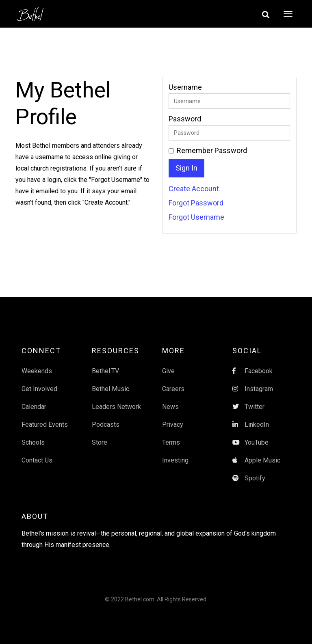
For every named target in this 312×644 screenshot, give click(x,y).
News (170, 407)
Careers (173, 389)
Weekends (37, 371)
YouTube (250, 442)
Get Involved (39, 389)
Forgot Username (196, 217)
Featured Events (45, 425)
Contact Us (37, 460)
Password (185, 119)
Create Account (194, 189)
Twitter (248, 407)
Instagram (253, 389)
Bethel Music (110, 389)
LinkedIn (251, 425)
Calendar (34, 407)
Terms (171, 442)
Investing (175, 460)
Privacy (173, 425)
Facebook (252, 371)
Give (168, 371)
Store (100, 442)
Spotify (249, 478)
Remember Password (212, 151)
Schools (33, 442)
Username (185, 87)
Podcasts (106, 425)
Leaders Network (116, 407)
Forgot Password (196, 203)
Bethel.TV (105, 371)
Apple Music (256, 460)
